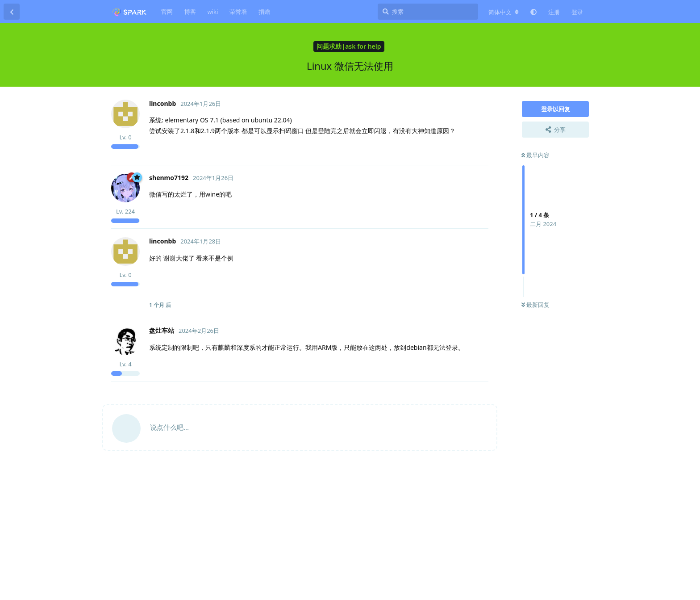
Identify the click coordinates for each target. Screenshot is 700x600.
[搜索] (428, 12)
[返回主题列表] (12, 12)
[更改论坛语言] (504, 12)
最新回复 (535, 305)
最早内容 (535, 155)
